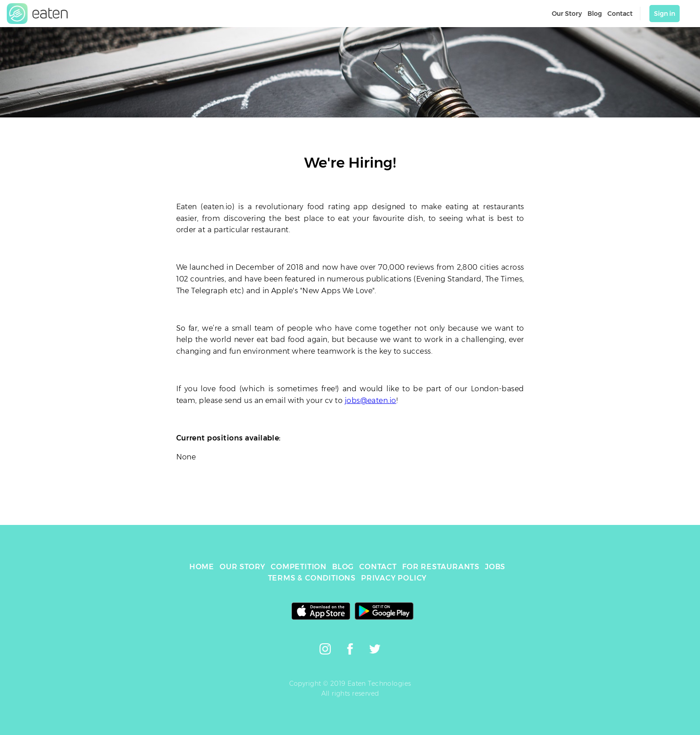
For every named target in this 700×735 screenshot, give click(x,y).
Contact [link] (620, 14)
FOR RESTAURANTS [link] (441, 567)
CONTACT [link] (378, 567)
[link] (38, 14)
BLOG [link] (343, 567)
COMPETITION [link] (299, 567)
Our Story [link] (567, 14)
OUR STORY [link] (242, 567)
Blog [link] (595, 14)
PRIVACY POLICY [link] (394, 578)
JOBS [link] (495, 567)
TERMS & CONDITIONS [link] (312, 578)
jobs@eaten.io (371, 400)
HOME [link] (202, 567)
